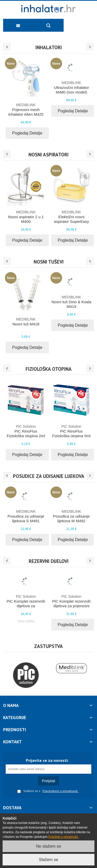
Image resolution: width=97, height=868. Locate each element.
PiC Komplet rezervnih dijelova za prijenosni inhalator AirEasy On (71, 603)
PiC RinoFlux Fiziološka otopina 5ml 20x (71, 433)
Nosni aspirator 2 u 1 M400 (26, 217)
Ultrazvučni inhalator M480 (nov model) (71, 87)
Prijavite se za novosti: (47, 760)
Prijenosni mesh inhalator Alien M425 (26, 109)
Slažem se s (29, 791)
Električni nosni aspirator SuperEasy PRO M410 (71, 219)
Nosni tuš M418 (26, 321)
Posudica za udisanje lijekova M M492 (71, 516)
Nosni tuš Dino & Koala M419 (71, 302)
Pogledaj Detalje (27, 133)
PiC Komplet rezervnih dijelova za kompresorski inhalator (26, 603)
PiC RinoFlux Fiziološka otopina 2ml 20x (26, 433)
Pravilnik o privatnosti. (64, 837)
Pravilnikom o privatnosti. (60, 791)
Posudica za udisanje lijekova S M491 (26, 516)
